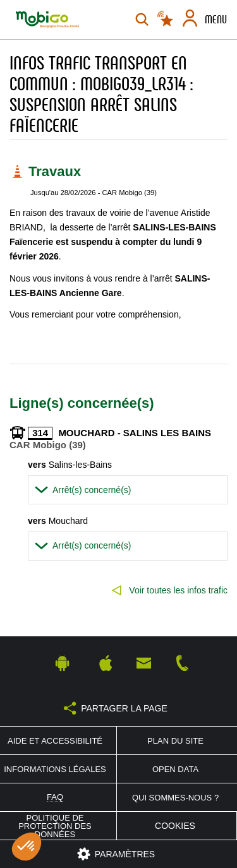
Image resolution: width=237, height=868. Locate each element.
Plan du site (175, 741)
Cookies (175, 826)
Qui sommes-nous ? (175, 798)
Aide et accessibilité (55, 741)
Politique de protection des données (55, 826)
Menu (216, 20)
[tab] (128, 490)
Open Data (175, 769)
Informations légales (55, 769)
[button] (128, 490)
